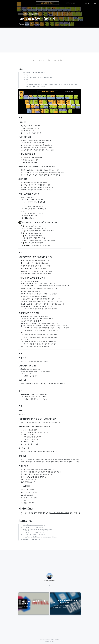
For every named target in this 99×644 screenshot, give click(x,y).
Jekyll (53, 641)
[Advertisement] (49, 40)
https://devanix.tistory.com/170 (34, 535)
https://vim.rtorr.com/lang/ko (33, 527)
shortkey (25, 14)
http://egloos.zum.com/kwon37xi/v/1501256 (38, 530)
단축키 (37, 14)
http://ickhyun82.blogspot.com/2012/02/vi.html (40, 537)
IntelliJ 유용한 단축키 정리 (60, 513)
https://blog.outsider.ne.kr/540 (34, 525)
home (87, 2)
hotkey (31, 14)
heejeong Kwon (25, 24)
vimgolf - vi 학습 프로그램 (31, 539)
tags (94, 2)
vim (20, 14)
